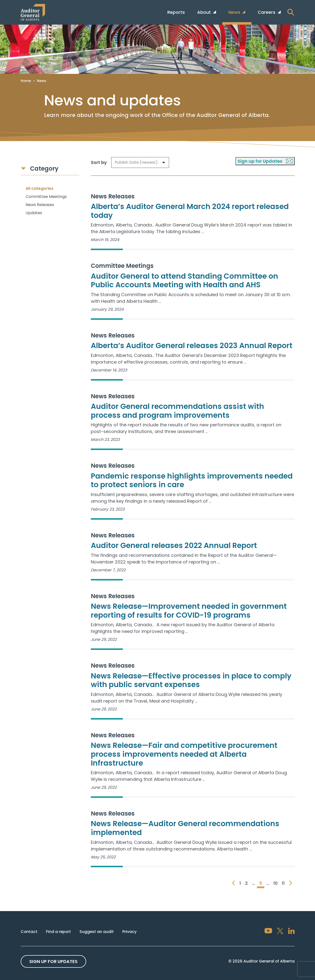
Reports (176, 12)
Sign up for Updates (265, 161)
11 (283, 883)
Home (26, 81)
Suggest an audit (97, 932)
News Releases (40, 205)
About (205, 12)
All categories (39, 188)
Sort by (99, 162)
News (235, 12)
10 (276, 883)
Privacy (129, 932)
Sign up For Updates (53, 961)
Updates (34, 213)
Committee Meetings (46, 197)
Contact (29, 932)
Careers (267, 12)
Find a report (58, 932)
